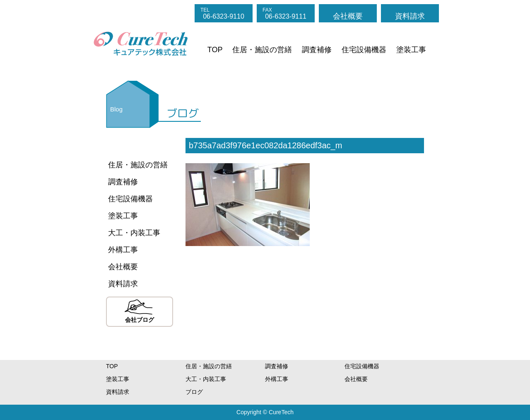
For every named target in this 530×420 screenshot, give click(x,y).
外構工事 (123, 250)
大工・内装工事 (134, 233)
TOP (215, 50)
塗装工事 (411, 50)
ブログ (194, 392)
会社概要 (348, 16)
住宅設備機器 (364, 50)
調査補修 (317, 50)
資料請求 (410, 16)
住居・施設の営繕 (262, 50)
